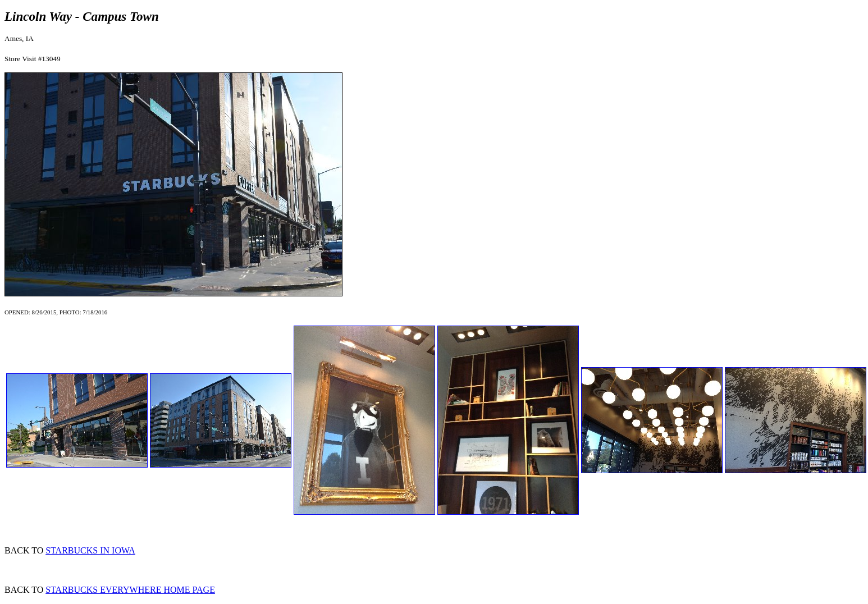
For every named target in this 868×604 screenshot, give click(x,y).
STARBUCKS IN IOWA (90, 550)
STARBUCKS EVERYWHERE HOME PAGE (130, 590)
